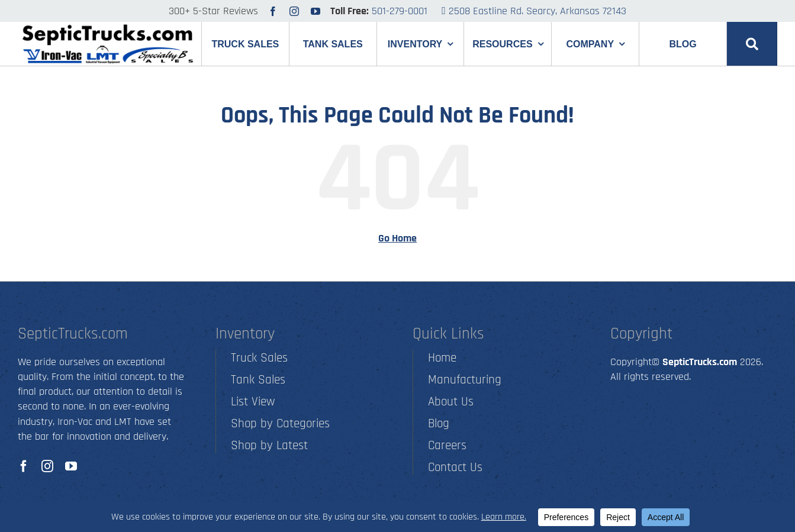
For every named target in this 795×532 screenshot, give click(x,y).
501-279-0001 (400, 11)
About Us (451, 402)
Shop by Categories (280, 423)
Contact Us (455, 467)
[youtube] (316, 11)
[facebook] (273, 11)
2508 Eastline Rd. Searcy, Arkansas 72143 (534, 11)
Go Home (397, 238)
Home (442, 358)
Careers (447, 445)
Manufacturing (465, 380)
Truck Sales (259, 358)
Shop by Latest (269, 445)
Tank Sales (258, 380)
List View (253, 402)
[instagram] (294, 11)
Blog (439, 423)
